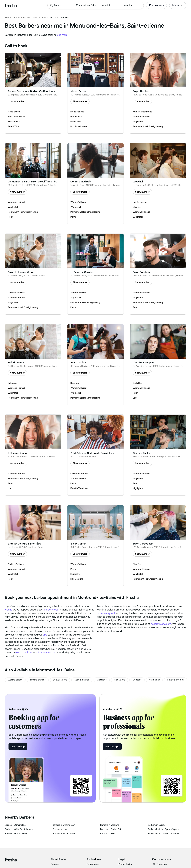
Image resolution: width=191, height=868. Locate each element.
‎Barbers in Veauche (110, 825)
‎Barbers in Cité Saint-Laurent (19, 829)
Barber (17, 18)
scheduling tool (106, 613)
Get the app (18, 746)
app (45, 635)
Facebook (160, 864)
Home (8, 18)
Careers (55, 864)
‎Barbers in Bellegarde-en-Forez (163, 834)
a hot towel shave (46, 652)
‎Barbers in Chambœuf (64, 825)
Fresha (9, 610)
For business (156, 5)
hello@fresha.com (161, 624)
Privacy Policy (125, 864)
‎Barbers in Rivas (108, 834)
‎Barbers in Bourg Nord (16, 834)
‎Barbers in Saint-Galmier (65, 834)
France (26, 18)
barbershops (51, 610)
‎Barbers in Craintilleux (15, 825)
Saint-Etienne (39, 18)
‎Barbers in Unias (60, 829)
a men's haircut (24, 652)
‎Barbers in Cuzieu (157, 825)
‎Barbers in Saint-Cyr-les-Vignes (164, 829)
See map (62, 35)
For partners (93, 864)
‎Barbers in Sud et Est (111, 829)
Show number (17, 101)
